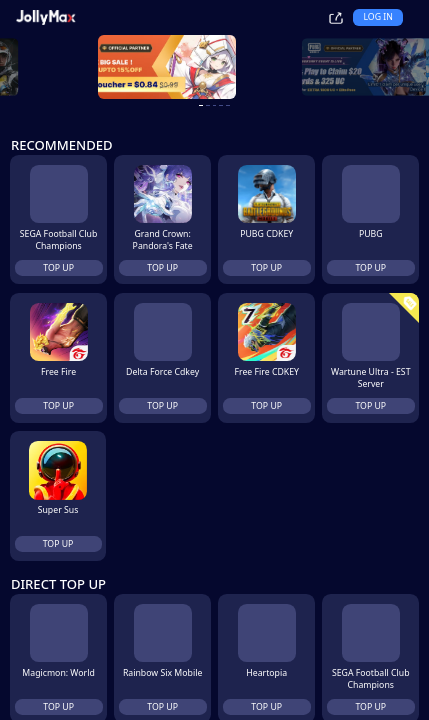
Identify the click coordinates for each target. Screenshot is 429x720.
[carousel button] (191, 106)
